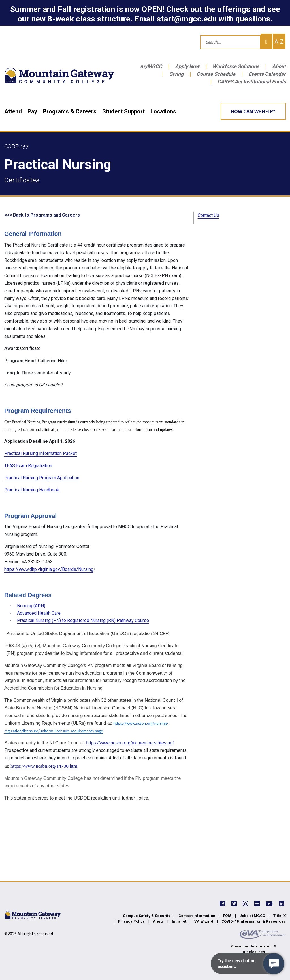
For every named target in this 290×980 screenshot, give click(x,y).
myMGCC (151, 66)
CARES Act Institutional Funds (251, 82)
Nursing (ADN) (31, 606)
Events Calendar (267, 74)
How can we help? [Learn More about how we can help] (253, 111)
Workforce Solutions (236, 66)
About (279, 66)
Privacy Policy (131, 921)
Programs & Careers (70, 111)
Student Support (123, 111)
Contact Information (197, 916)
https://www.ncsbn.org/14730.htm (44, 766)
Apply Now (187, 66)
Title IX (280, 916)
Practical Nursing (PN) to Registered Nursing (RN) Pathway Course (83, 620)
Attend (13, 111)
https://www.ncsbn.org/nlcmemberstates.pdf (130, 743)
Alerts (158, 921)
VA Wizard (204, 921)
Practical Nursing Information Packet (40, 453)
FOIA (227, 916)
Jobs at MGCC (252, 916)
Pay (32, 111)
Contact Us (208, 215)
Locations (163, 111)
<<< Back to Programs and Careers (42, 215)
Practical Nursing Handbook (32, 490)
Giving (176, 74)
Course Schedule (216, 74)
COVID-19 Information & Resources (254, 921)
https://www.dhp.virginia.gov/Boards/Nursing (49, 569)
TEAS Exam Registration (28, 466)
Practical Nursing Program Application (42, 478)
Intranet (179, 921)
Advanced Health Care (39, 613)
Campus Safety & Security (147, 916)
